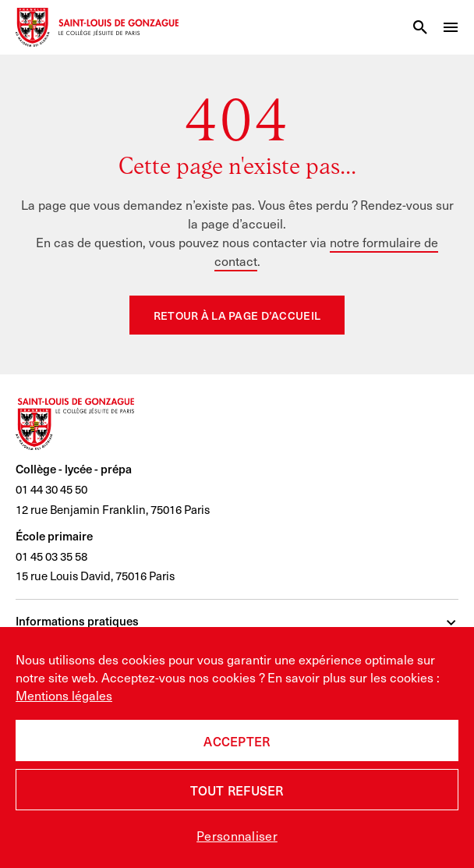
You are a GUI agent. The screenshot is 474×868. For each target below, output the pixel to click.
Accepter (237, 741)
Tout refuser (237, 790)
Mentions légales (64, 695)
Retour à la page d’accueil (237, 315)
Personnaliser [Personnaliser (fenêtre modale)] (237, 835)
